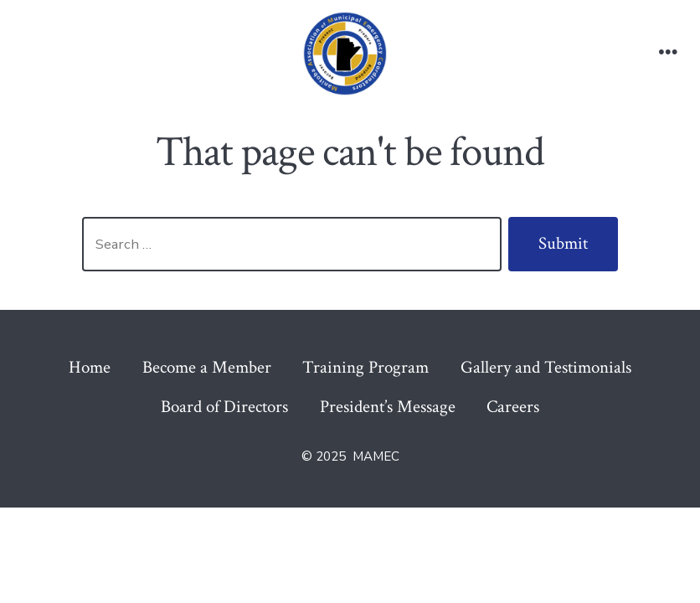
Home (90, 367)
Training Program (365, 367)
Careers (513, 407)
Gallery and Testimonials (546, 367)
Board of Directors (224, 407)
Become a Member (207, 367)
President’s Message (388, 407)
